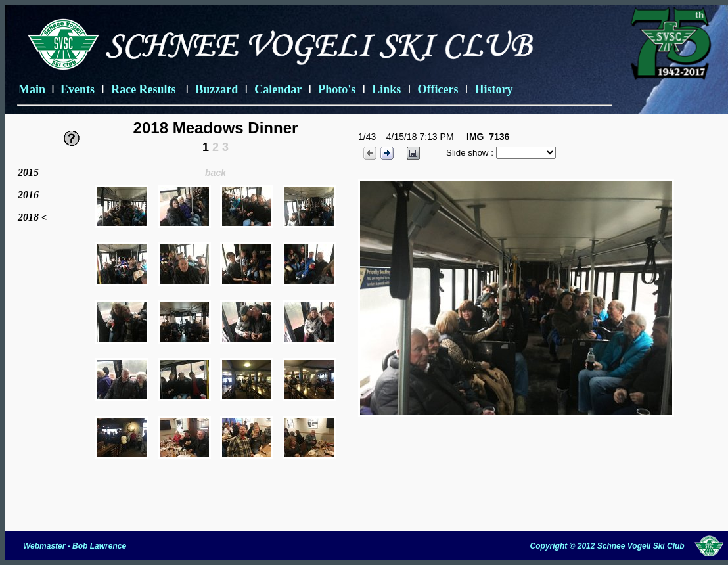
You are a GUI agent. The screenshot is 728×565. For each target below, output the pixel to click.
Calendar (278, 89)
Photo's (337, 89)
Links (386, 89)
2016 (28, 195)
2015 (28, 172)
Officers (438, 89)
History (493, 89)
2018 (30, 217)
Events (78, 89)
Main (32, 89)
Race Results (145, 89)
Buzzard (216, 89)
